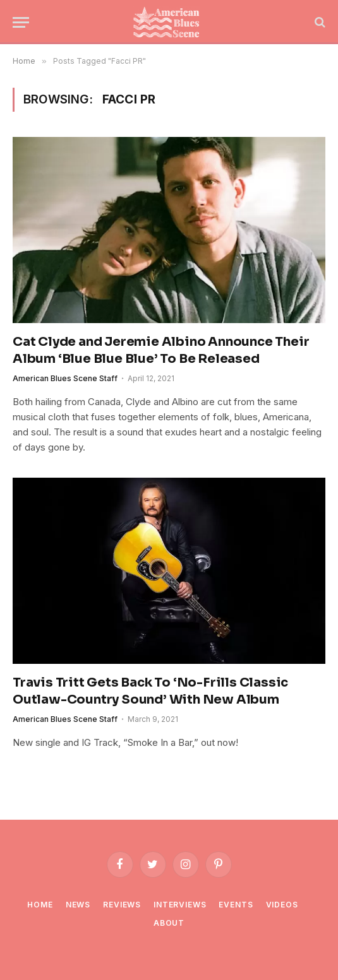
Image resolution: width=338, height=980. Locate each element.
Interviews (180, 905)
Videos (282, 905)
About (169, 923)
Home (40, 905)
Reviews (122, 905)
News (78, 905)
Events (236, 905)
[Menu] (21, 22)
